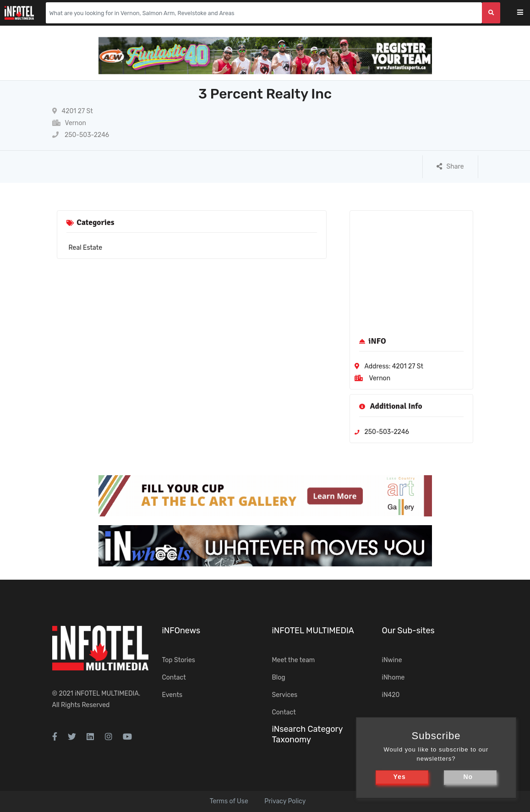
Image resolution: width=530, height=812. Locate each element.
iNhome (393, 678)
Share (450, 167)
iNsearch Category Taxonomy (307, 734)
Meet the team (294, 660)
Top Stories (179, 660)
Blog (279, 678)
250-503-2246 (81, 135)
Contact (174, 678)
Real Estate (86, 248)
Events (172, 695)
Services (285, 695)
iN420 (391, 695)
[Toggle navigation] (526, 13)
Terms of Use (229, 801)
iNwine (392, 660)
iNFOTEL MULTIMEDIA (107, 694)
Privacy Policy (285, 801)
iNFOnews (181, 631)
